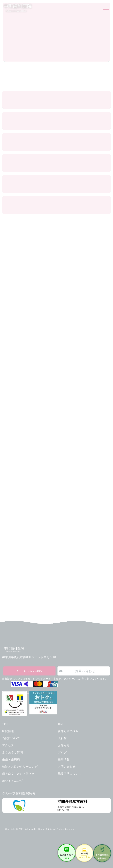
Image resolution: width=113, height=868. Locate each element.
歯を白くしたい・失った (18, 774)
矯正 (61, 724)
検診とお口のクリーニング (20, 767)
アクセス (8, 745)
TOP (5, 724)
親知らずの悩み (68, 731)
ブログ (62, 752)
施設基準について (70, 774)
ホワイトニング (13, 781)
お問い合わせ (85, 671)
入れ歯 (62, 738)
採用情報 (64, 759)
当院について (11, 738)
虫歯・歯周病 (11, 759)
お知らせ (64, 745)
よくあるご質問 (13, 752)
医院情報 (8, 731)
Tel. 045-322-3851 (29, 671)
